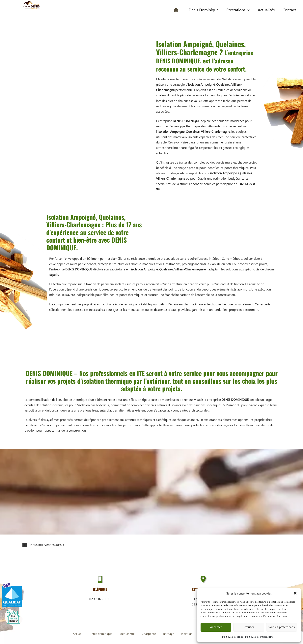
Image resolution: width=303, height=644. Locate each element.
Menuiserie (127, 634)
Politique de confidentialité (259, 637)
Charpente (149, 634)
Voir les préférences (282, 627)
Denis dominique (101, 634)
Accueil (78, 634)
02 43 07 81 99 (100, 599)
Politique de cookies (233, 637)
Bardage (169, 634)
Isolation (187, 634)
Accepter (216, 627)
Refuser (249, 627)
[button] (295, 593)
